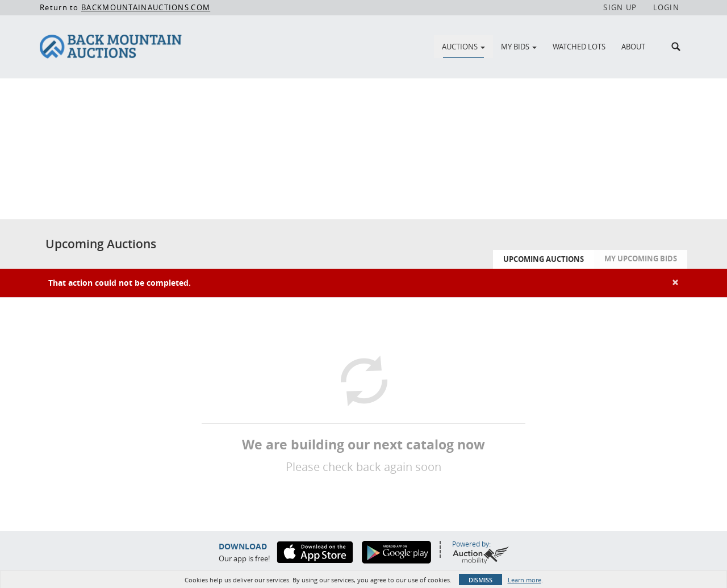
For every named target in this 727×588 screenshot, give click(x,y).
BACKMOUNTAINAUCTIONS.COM (146, 7)
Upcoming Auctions (544, 259)
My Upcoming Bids (641, 258)
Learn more (525, 580)
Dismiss (481, 580)
